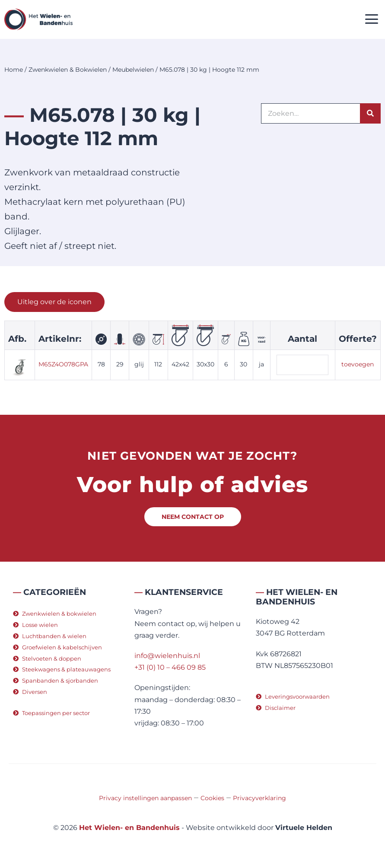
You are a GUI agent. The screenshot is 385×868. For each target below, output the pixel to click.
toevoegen (358, 364)
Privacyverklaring (259, 798)
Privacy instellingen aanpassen (145, 798)
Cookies (212, 798)
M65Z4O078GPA (63, 364)
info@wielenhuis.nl (167, 656)
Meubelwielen (133, 70)
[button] (372, 20)
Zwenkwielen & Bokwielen (68, 70)
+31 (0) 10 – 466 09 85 (170, 667)
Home (14, 70)
